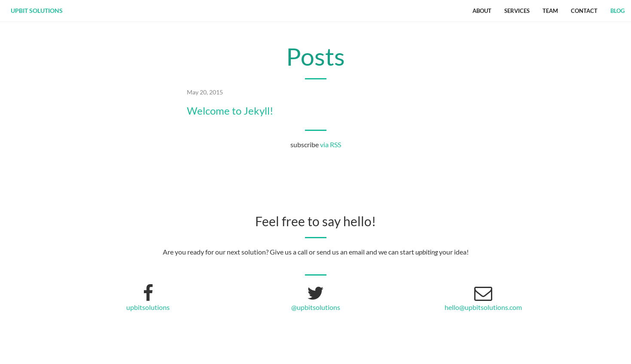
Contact (584, 11)
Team (550, 11)
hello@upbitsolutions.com (483, 307)
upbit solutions (37, 11)
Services (517, 11)
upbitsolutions (148, 307)
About (482, 11)
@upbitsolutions (316, 307)
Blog (617, 11)
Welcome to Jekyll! (230, 111)
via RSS (331, 144)
